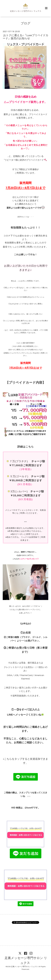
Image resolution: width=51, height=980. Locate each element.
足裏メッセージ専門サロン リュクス (26, 960)
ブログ (26, 23)
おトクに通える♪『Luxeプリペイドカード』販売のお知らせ (26, 37)
